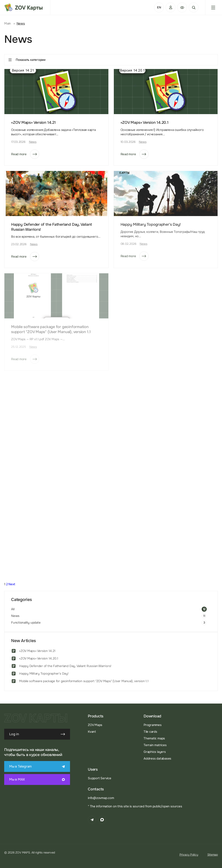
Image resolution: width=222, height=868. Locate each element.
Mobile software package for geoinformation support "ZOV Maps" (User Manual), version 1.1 (84, 681)
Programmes (153, 725)
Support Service (100, 778)
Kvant (92, 732)
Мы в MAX (37, 779)
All (13, 609)
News (33, 142)
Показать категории (27, 60)
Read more (25, 154)
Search (194, 7)
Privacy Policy (189, 855)
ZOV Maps (95, 725)
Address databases (157, 759)
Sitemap (213, 855)
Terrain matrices (155, 745)
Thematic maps (154, 738)
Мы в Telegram (37, 766)
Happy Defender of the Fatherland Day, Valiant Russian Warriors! (65, 666)
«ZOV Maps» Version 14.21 (33, 123)
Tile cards (150, 732)
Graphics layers (155, 752)
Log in (37, 734)
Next (12, 584)
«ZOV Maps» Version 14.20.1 (145, 123)
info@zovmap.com (101, 798)
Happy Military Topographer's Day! (44, 674)
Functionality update (26, 623)
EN (159, 7)
